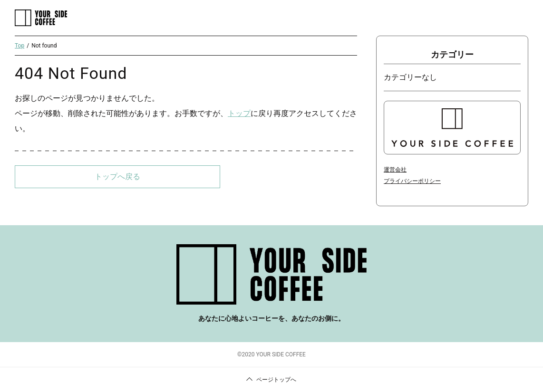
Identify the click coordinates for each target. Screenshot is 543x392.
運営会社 (395, 170)
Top (19, 46)
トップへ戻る (117, 177)
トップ (239, 113)
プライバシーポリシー (412, 181)
